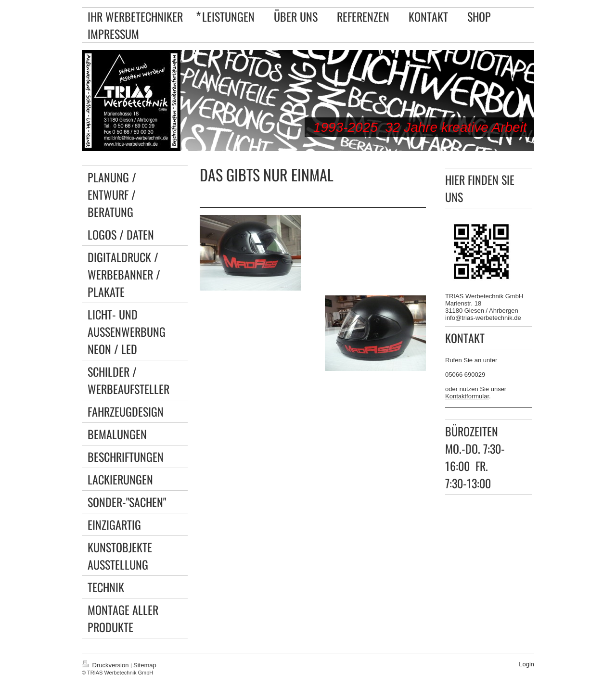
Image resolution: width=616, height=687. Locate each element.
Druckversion (106, 665)
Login (526, 664)
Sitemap (145, 665)
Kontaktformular (467, 396)
